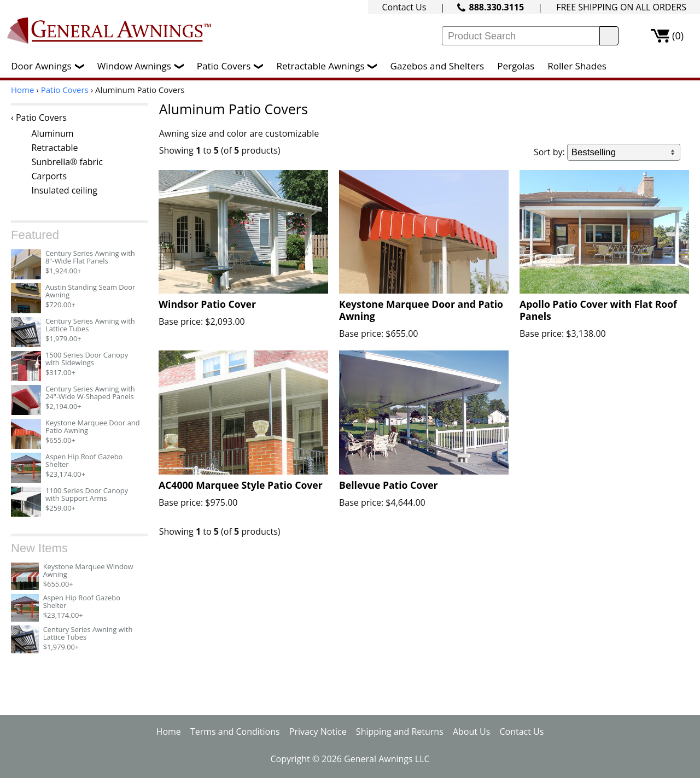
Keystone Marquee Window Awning (88, 570)
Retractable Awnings (329, 66)
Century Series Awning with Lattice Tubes (90, 325)
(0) (678, 36)
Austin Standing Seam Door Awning (90, 291)
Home (22, 90)
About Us (472, 732)
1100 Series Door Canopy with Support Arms (87, 494)
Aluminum (52, 133)
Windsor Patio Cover (207, 304)
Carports (49, 176)
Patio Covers (233, 66)
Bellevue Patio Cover (389, 485)
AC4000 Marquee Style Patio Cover (241, 485)
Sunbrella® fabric (67, 162)
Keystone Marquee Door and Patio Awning (93, 426)
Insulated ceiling (64, 190)
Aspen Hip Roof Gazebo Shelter (84, 460)
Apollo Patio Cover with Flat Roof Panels (598, 310)
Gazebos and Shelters (437, 66)
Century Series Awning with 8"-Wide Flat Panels (90, 257)
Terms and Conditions (235, 732)
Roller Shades (577, 66)
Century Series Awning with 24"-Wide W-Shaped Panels (90, 393)
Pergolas (516, 66)
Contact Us (404, 7)
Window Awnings (143, 66)
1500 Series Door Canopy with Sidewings (87, 359)
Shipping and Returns (400, 732)
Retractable (54, 148)
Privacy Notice (318, 732)
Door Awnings (50, 66)
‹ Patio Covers (39, 118)
